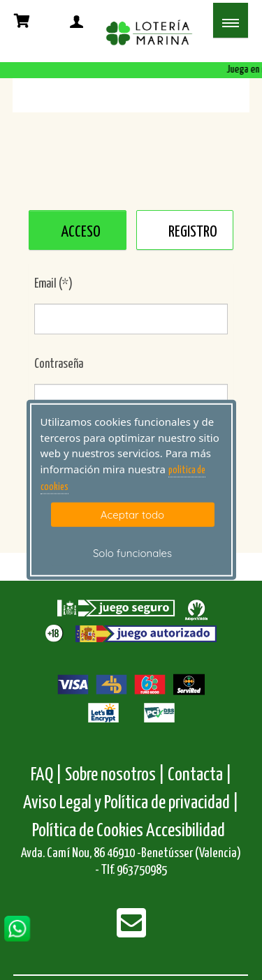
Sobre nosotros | (115, 775)
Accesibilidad (185, 831)
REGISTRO (193, 232)
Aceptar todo (132, 514)
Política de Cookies (88, 831)
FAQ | (48, 775)
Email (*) (53, 284)
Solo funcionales (132, 553)
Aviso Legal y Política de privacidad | (131, 803)
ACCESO (81, 232)
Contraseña (59, 364)
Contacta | (200, 775)
